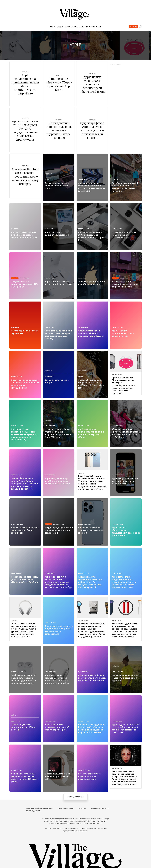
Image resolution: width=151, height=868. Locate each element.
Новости (25, 72)
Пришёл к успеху (117, 768)
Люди (60, 27)
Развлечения (77, 27)
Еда (86, 27)
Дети (98, 27)
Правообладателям (66, 808)
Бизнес (67, 27)
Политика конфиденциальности (40, 808)
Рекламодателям (33, 811)
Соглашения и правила (100, 808)
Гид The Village (117, 375)
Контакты (82, 808)
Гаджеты (81, 473)
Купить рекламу (115, 64)
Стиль (92, 27)
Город (53, 27)
